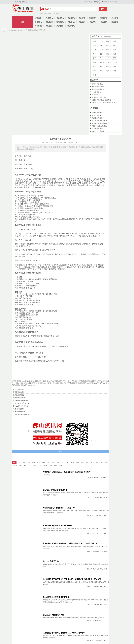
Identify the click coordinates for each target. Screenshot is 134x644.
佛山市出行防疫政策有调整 (53, 615)
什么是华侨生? (97, 95)
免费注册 (24, 2)
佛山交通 (115, 22)
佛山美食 (82, 18)
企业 (101, 50)
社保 (114, 50)
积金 (108, 50)
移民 (20, 30)
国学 (94, 41)
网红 (101, 71)
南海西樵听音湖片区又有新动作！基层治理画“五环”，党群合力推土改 (70, 543)
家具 (94, 75)
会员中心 (88, 2)
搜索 (103, 9)
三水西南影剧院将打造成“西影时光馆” (58, 526)
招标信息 (60, 22)
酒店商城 (71, 26)
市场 (94, 71)
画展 (108, 71)
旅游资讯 (104, 18)
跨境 (114, 71)
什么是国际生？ (97, 92)
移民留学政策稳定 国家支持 (101, 100)
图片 (94, 67)
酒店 (94, 58)
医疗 (101, 58)
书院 (94, 62)
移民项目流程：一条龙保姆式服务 (103, 103)
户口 (94, 54)
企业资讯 (115, 18)
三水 (54, 13)
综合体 (115, 67)
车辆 (116, 62)
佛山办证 (71, 22)
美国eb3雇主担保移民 (99, 126)
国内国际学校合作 (98, 87)
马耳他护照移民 (97, 129)
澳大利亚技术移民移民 (100, 121)
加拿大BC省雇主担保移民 (101, 123)
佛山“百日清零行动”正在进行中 (55, 490)
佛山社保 (49, 26)
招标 (108, 41)
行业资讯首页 (12, 30)
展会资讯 (38, 22)
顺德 (46, 13)
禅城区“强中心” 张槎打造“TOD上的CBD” (59, 508)
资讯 (101, 41)
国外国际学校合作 (98, 89)
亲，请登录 (18, 2)
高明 (58, 13)
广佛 (94, 50)
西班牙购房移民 (97, 113)
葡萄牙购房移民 (97, 84)
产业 (108, 67)
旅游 (114, 54)
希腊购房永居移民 (98, 118)
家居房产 (93, 18)
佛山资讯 (60, 18)
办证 (114, 58)
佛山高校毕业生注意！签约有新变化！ (58, 597)
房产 (108, 45)
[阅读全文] (47, 475)
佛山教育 (104, 22)
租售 (94, 45)
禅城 (42, 13)
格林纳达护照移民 (98, 131)
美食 (101, 45)
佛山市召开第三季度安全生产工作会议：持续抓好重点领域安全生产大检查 (72, 579)
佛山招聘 (49, 22)
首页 (22, 22)
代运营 (102, 62)
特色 (108, 54)
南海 (50, 13)
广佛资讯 (49, 18)
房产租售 (60, 26)
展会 (114, 45)
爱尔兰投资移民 (97, 115)
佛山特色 (71, 18)
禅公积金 (38, 26)
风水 (109, 62)
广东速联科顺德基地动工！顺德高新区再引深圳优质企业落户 (67, 472)
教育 (101, 54)
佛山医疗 (82, 22)
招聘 (114, 41)
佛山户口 (93, 22)
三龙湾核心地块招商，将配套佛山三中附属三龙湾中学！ (65, 633)
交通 (108, 58)
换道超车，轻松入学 (99, 97)
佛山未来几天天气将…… (52, 561)
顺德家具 (38, 18)
